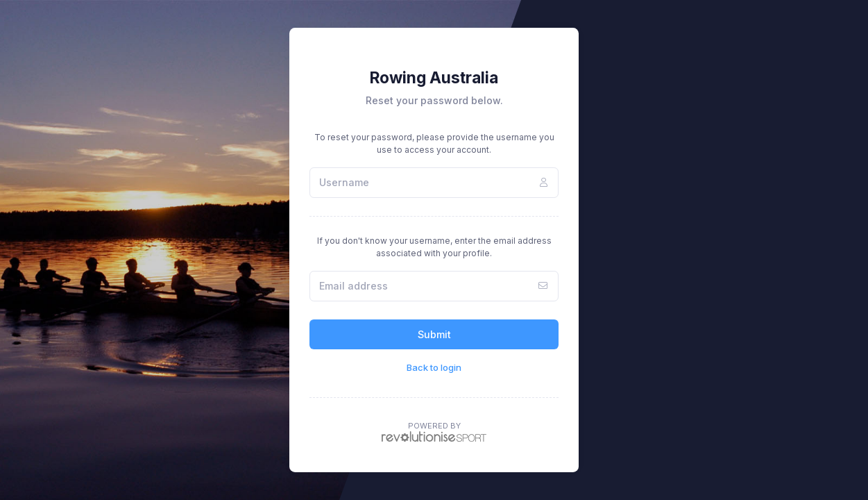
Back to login (434, 367)
